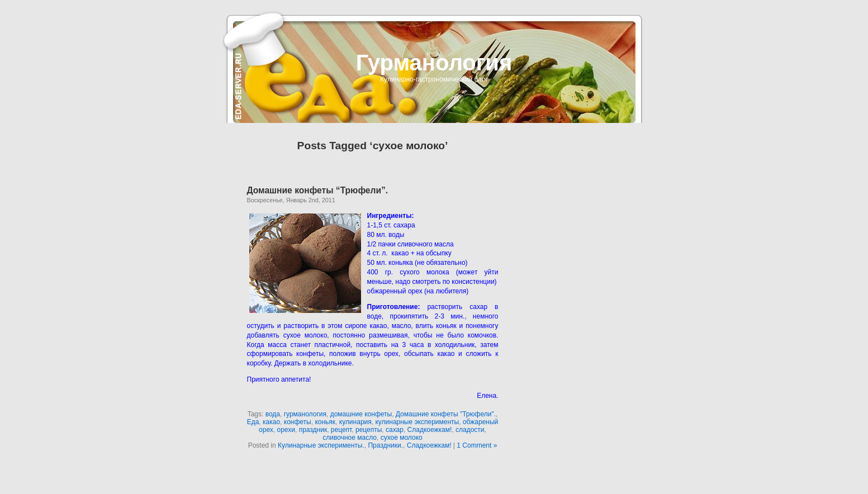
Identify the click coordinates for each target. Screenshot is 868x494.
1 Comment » (477, 445)
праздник (313, 430)
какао (271, 422)
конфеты (298, 422)
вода (273, 414)
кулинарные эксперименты (417, 422)
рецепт (341, 430)
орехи (286, 430)
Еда (253, 422)
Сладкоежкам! (430, 430)
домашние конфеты (361, 414)
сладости (470, 430)
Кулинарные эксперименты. (321, 445)
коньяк (325, 422)
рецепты (369, 430)
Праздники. (385, 445)
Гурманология (434, 63)
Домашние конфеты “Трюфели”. (318, 190)
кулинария (355, 422)
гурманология (305, 414)
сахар (395, 430)
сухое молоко (402, 438)
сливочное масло (350, 438)
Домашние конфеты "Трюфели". (446, 414)
